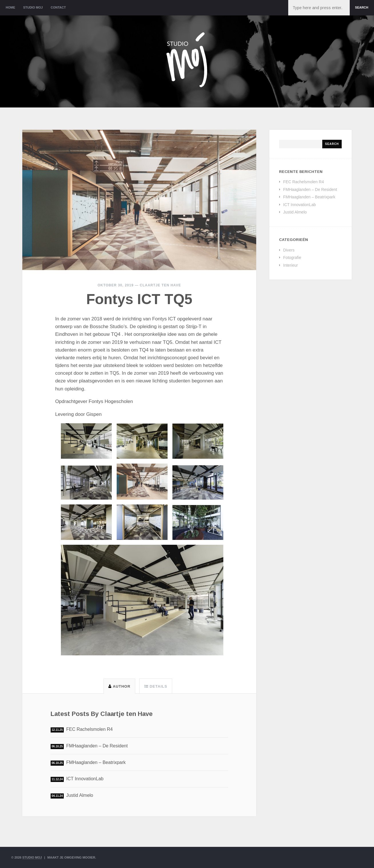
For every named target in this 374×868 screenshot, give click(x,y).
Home (10, 7)
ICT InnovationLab (85, 779)
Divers (289, 250)
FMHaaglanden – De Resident (97, 746)
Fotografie (292, 258)
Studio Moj (33, 7)
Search (362, 7)
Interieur (290, 265)
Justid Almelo (79, 795)
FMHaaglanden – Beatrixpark (96, 762)
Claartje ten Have (160, 285)
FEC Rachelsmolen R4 (89, 729)
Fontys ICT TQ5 (139, 299)
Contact (58, 7)
